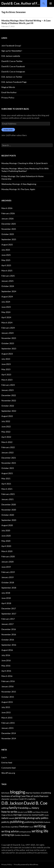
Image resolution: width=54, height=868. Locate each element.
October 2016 (8, 640)
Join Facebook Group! (11, 46)
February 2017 (8, 619)
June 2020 (6, 536)
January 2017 (7, 624)
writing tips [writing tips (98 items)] (8, 835)
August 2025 (7, 245)
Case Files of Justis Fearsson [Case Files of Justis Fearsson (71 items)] (34, 796)
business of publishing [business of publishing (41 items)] (42, 793)
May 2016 (6, 666)
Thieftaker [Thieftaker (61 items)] (24, 827)
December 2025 (9, 224)
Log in (4, 757)
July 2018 (6, 593)
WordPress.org (8, 773)
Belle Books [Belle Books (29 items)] (6, 793)
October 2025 (8, 234)
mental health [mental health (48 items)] (38, 815)
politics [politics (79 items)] (45, 818)
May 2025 (6, 260)
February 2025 (8, 276)
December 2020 (9, 504)
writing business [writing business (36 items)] (25, 832)
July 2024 (6, 302)
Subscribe (8, 130)
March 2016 (7, 676)
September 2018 (9, 588)
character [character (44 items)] (5, 799)
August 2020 (7, 525)
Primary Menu (51, 3)
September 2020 (9, 520)
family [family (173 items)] (13, 808)
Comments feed (8, 768)
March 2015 (7, 718)
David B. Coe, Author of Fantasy (21, 3)
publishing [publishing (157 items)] (17, 822)
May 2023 (6, 369)
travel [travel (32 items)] (31, 827)
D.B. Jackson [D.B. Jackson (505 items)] (12, 803)
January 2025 (7, 281)
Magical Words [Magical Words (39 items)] (7, 815)
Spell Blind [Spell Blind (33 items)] (15, 827)
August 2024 (7, 297)
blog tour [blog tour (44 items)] (29, 793)
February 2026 (8, 213)
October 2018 (8, 582)
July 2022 (6, 421)
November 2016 (9, 634)
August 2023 (7, 354)
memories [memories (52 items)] (27, 815)
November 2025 (9, 229)
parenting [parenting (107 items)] (21, 818)
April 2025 (6, 265)
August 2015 (7, 702)
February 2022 (8, 447)
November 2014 (9, 738)
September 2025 (9, 239)
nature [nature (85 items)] (5, 818)
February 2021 (8, 494)
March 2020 (7, 551)
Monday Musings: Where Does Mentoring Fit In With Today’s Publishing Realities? (25, 170)
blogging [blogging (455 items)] (18, 792)
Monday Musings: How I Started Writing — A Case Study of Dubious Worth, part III (26, 22)
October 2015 (8, 697)
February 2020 (8, 556)
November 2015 (9, 692)
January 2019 (7, 577)
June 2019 (6, 567)
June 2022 (6, 426)
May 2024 (6, 312)
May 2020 (6, 541)
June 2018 (6, 598)
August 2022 (7, 416)
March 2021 (7, 489)
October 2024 (8, 286)
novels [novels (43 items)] (12, 818)
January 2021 (7, 499)
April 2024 (6, 317)
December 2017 (9, 608)
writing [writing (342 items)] (40, 826)
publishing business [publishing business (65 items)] (34, 822)
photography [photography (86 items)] (34, 818)
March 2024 (7, 323)
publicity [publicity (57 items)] (6, 822)
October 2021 (8, 468)
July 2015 (6, 707)
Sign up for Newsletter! (12, 51)
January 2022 (7, 452)
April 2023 (6, 375)
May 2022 (6, 432)
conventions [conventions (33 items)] (14, 799)
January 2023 (7, 390)
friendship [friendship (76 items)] (23, 808)
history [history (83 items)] (35, 808)
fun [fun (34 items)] (30, 808)
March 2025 (7, 271)
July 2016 (6, 655)
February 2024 (8, 328)
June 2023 (6, 364)
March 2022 (7, 442)
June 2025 (6, 255)
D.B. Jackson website (11, 56)
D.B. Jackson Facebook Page (14, 82)
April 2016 (6, 671)
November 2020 (9, 510)
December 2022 (9, 395)
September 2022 (9, 411)
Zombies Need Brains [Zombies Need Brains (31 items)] (22, 835)
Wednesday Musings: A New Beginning (19, 184)
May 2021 (6, 478)
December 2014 (9, 733)
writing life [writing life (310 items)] (40, 831)
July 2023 (6, 359)
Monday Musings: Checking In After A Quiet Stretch (25, 163)
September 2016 (9, 645)
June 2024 (6, 307)
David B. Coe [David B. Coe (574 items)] (36, 803)
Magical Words (8, 87)
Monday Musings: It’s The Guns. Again (18, 189)
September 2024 (9, 291)
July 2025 (6, 250)
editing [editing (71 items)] (5, 808)
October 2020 (8, 515)
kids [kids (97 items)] (30, 812)
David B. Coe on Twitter (12, 61)
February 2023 (8, 385)
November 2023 (9, 338)
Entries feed (7, 763)
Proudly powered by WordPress (26, 864)
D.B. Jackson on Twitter (12, 77)
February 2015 (8, 723)
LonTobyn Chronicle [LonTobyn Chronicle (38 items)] (40, 812)
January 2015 (7, 728)
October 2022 (8, 406)
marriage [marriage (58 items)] (18, 815)
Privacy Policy (8, 98)
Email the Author (9, 92)
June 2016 (6, 660)
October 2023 (8, 343)
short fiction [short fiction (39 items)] (6, 827)
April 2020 (6, 546)
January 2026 (7, 219)
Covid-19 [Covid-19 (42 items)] (23, 799)
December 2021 (9, 458)
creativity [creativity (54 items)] (31, 799)
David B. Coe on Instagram (13, 72)
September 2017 (9, 614)
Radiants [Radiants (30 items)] (47, 822)
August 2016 (7, 650)
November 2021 (9, 463)
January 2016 (7, 686)
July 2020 (6, 530)
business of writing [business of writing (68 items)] (11, 796)
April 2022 (6, 437)
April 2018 (6, 603)
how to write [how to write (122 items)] (9, 812)
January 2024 (7, 333)
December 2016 (9, 629)
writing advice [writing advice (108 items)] (10, 831)
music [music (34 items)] (47, 815)
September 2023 (9, 349)
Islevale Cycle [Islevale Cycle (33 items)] (22, 812)
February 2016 (8, 681)
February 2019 (8, 572)
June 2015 (6, 712)
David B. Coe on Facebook (13, 66)
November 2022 (9, 400)
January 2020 (7, 562)
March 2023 (7, 380)
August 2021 (7, 473)
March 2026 (7, 208)
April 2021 (6, 484)
